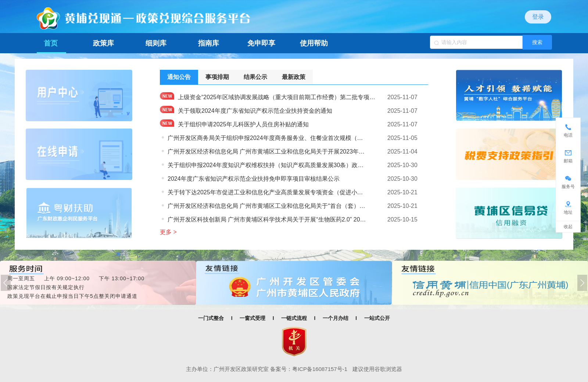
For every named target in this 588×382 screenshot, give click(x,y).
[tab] (179, 77)
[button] (6, 283)
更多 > (168, 232)
